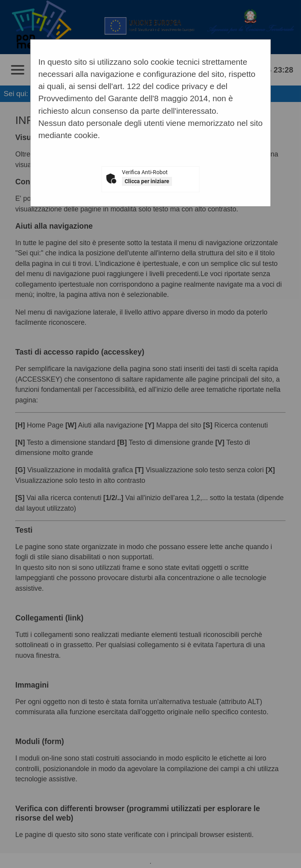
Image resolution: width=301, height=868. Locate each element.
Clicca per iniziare (147, 181)
